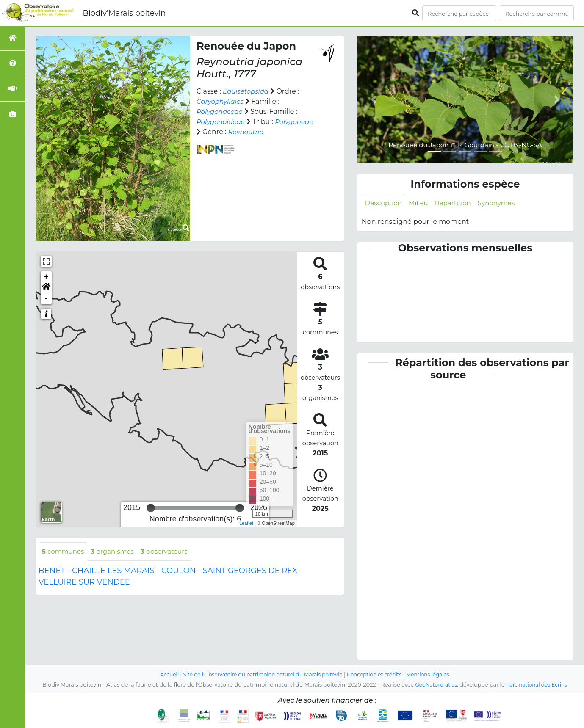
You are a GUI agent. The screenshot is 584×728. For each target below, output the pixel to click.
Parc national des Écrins (538, 685)
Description (385, 203)
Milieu (422, 203)
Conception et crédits (378, 674)
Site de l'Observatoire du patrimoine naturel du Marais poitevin (260, 674)
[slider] (151, 508)
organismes (116, 552)
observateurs (171, 552)
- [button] (46, 299)
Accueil (162, 674)
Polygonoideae (222, 122)
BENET (52, 571)
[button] (46, 288)
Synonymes (503, 203)
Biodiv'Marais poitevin (124, 13)
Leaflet (246, 523)
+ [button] (46, 277)
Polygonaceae (221, 112)
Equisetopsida (247, 91)
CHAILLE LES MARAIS (113, 571)
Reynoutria (289, 132)
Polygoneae (217, 132)
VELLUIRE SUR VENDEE (84, 583)
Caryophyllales (221, 101)
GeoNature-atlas (434, 685)
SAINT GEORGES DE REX (250, 571)
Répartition (457, 203)
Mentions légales (435, 674)
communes (64, 552)
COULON (179, 571)
